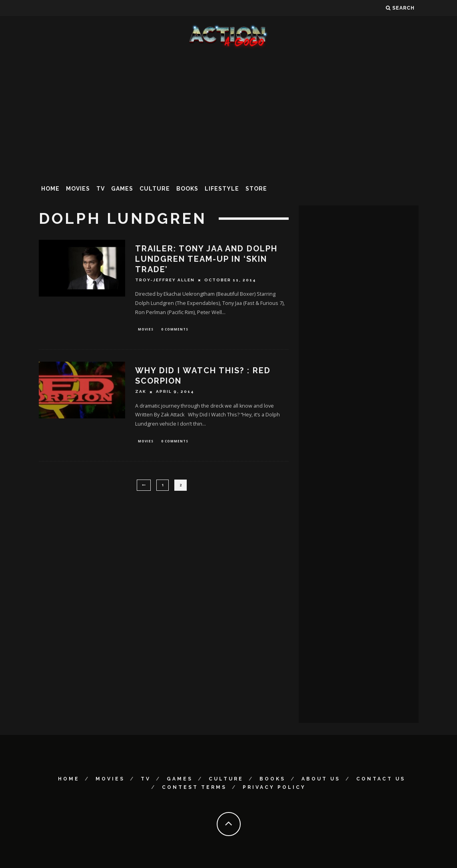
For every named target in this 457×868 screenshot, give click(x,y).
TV (101, 189)
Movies (78, 189)
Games (122, 189)
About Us (321, 779)
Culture (155, 189)
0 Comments (175, 329)
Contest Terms (194, 787)
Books (187, 189)
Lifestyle (222, 189)
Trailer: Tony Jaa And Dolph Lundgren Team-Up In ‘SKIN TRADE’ (206, 259)
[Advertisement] (229, 113)
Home (50, 189)
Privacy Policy (274, 787)
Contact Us (381, 779)
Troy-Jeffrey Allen (165, 280)
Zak (141, 393)
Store (256, 189)
